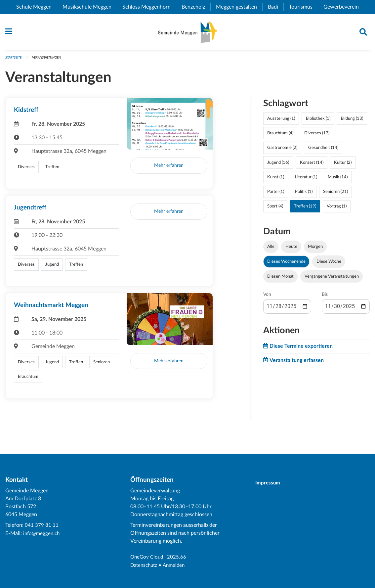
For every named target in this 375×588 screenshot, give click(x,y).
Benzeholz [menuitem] (196, 7)
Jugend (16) (278, 165)
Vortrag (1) (337, 209)
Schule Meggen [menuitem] (37, 7)
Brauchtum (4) (280, 136)
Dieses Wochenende (286, 264)
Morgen (315, 249)
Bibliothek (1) (318, 121)
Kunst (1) (276, 179)
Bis (325, 297)
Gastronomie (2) (282, 150)
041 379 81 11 (42, 526)
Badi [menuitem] (276, 7)
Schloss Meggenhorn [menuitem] (149, 7)
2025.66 (179, 558)
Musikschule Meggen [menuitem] (90, 7)
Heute (291, 249)
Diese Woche (329, 264)
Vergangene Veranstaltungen (332, 279)
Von (267, 297)
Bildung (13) (352, 121)
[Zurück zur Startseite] (187, 33)
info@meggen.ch (42, 534)
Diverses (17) (317, 136)
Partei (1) (276, 194)
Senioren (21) (335, 194)
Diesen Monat (280, 279)
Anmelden (177, 565)
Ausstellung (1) (281, 121)
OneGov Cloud (148, 558)
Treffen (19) (305, 209)
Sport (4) (275, 209)
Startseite (15, 60)
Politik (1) (304, 194)
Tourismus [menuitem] (303, 7)
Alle (271, 249)
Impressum (271, 483)
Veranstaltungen (51, 60)
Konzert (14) (312, 165)
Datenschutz (145, 565)
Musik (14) (338, 179)
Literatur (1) (306, 179)
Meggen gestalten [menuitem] (239, 7)
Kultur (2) (343, 165)
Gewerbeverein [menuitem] (344, 7)
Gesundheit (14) (323, 150)
